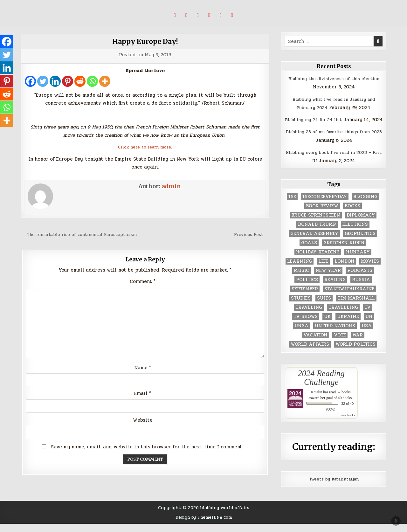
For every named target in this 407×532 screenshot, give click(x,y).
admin (171, 186)
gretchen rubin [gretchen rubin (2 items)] (344, 251)
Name (143, 379)
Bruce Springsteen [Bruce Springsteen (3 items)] (316, 224)
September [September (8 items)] (305, 297)
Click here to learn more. (145, 147)
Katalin (317, 400)
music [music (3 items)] (301, 279)
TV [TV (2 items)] (368, 316)
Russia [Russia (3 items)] (361, 288)
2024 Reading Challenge (321, 386)
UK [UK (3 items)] (327, 325)
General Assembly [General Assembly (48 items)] (314, 242)
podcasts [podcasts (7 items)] (360, 279)
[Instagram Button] (209, 15)
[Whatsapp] (92, 81)
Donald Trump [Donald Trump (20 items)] (317, 233)
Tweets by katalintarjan (334, 487)
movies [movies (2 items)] (370, 270)
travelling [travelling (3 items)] (343, 316)
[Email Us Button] (232, 15)
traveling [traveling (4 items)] (309, 316)
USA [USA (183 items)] (367, 334)
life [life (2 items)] (323, 270)
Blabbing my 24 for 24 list (320, 120)
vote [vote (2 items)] (340, 344)
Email (143, 406)
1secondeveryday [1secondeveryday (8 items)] (325, 205)
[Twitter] (43, 81)
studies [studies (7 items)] (301, 307)
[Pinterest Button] (186, 15)
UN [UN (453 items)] (369, 325)
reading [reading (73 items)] (335, 288)
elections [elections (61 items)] (355, 233)
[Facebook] (30, 81)
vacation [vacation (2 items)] (315, 344)
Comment (143, 290)
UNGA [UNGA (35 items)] (301, 334)
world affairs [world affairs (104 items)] (310, 353)
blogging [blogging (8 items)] (365, 205)
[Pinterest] (68, 81)
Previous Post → (249, 234)
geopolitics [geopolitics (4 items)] (360, 242)
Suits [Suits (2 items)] (324, 307)
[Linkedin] (55, 81)
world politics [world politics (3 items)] (355, 353)
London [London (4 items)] (345, 270)
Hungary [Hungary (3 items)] (358, 261)
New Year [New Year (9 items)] (328, 279)
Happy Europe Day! (145, 41)
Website (143, 433)
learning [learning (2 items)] (300, 270)
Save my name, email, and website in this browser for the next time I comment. (147, 459)
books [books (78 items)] (352, 214)
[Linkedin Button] (198, 15)
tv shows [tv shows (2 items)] (306, 325)
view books (348, 423)
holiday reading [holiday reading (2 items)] (318, 261)
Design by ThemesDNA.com (204, 525)
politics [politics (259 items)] (307, 288)
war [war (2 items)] (358, 344)
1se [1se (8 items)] (292, 205)
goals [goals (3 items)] (309, 251)
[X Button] (175, 15)
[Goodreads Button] (221, 15)
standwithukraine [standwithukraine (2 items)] (349, 297)
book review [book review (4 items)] (322, 214)
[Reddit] (80, 81)
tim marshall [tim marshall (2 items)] (356, 307)
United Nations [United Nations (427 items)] (335, 334)
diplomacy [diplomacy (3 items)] (361, 224)
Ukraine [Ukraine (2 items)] (348, 325)
